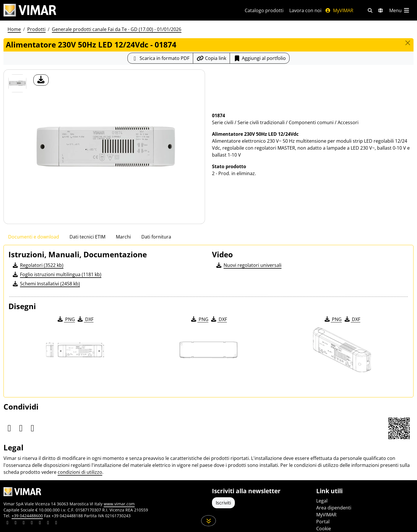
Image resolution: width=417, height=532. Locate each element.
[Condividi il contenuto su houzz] (48, 523)
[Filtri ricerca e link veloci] (370, 10)
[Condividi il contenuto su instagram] (32, 523)
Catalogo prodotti (264, 10)
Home (14, 29)
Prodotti (36, 29)
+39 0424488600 (27, 516)
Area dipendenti (334, 508)
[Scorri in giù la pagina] (209, 521)
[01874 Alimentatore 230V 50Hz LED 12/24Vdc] (17, 83)
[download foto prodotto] (41, 80)
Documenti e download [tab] (34, 237)
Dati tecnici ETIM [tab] (87, 237)
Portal (323, 522)
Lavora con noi (305, 10)
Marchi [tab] (123, 237)
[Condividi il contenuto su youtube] (40, 523)
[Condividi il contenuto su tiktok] (56, 523)
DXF (85, 319)
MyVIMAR (339, 10)
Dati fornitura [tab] (156, 237)
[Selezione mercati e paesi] (381, 10)
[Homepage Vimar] (117, 10)
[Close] (408, 43)
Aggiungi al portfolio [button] (260, 58)
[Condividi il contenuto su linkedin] (8, 523)
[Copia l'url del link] (211, 58)
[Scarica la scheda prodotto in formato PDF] (160, 58)
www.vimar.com (119, 504)
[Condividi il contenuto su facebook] (16, 523)
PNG (66, 319)
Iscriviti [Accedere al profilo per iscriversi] (223, 503)
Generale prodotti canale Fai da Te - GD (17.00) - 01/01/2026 (117, 29)
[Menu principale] (400, 10)
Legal (322, 501)
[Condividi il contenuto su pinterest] (24, 523)
